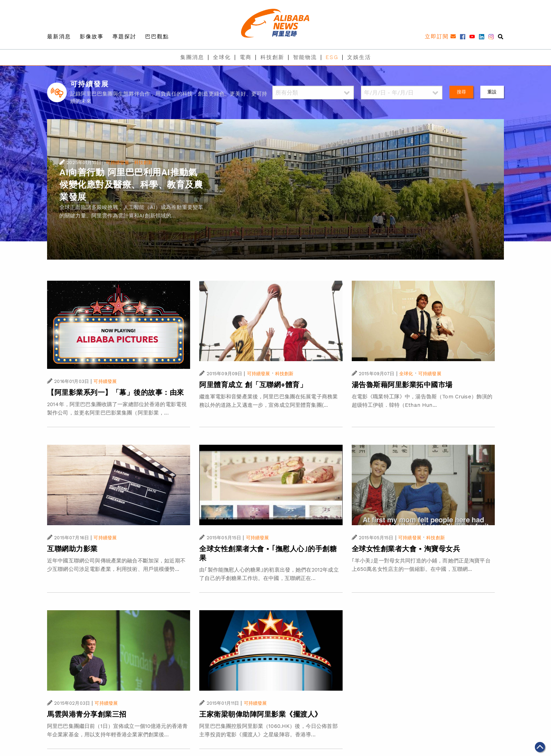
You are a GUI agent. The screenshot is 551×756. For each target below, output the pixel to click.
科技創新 (272, 57)
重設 (492, 92)
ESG (332, 57)
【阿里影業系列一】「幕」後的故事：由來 (116, 392)
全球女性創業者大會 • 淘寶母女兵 (406, 549)
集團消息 (192, 57)
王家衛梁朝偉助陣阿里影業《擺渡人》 (261, 714)
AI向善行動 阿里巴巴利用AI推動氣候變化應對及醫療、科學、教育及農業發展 (131, 185)
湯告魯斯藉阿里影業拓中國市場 (402, 385)
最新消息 (59, 37)
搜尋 (461, 92)
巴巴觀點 (157, 37)
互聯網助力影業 (72, 549)
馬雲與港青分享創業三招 (87, 714)
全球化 (222, 57)
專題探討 (124, 37)
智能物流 (305, 57)
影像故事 (92, 37)
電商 (246, 57)
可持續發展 (117, 162)
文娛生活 (359, 57)
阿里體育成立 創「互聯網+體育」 (253, 385)
